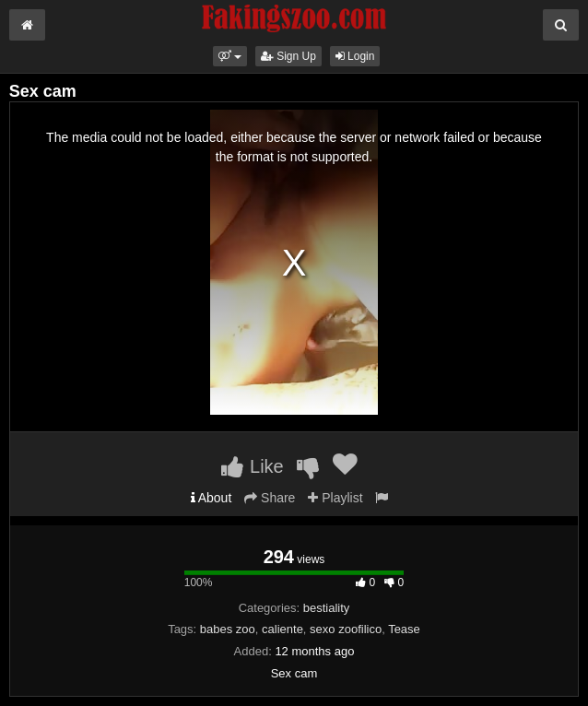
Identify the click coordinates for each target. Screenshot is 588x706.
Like (252, 466)
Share (270, 498)
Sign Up (288, 56)
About (212, 498)
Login (355, 56)
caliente (282, 629)
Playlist (335, 498)
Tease (404, 629)
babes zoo (228, 629)
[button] (230, 56)
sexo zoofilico (346, 629)
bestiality (327, 608)
